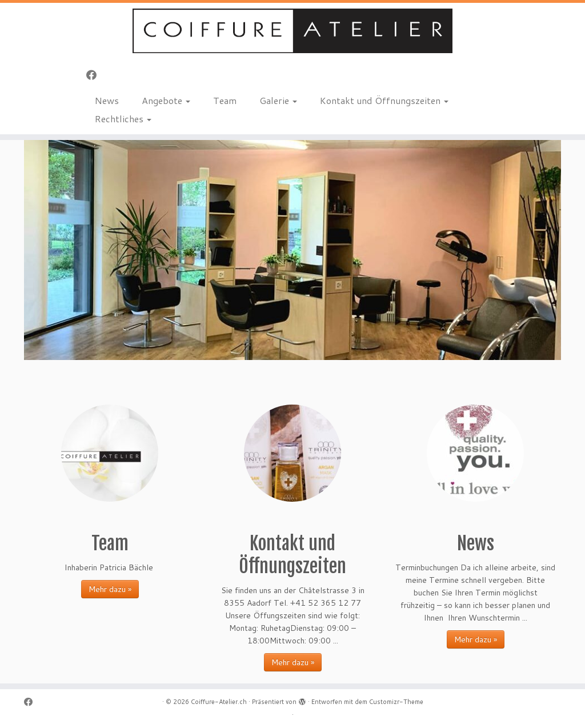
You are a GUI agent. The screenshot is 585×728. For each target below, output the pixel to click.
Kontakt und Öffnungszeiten (384, 100)
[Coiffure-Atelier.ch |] (292, 31)
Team (225, 100)
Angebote (166, 100)
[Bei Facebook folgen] (95, 75)
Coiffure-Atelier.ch (219, 702)
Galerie (278, 100)
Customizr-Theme (396, 702)
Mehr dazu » (110, 589)
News (107, 100)
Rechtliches (123, 119)
